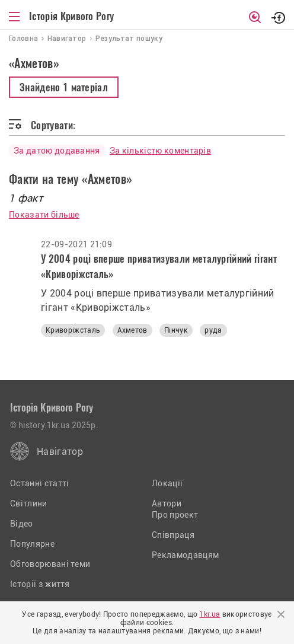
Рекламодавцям (185, 555)
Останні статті (39, 483)
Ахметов (132, 330)
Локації (167, 483)
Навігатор (60, 452)
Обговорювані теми (50, 564)
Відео (22, 524)
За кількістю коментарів (160, 151)
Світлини (29, 503)
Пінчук (176, 330)
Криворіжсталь (73, 330)
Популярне (32, 544)
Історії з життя (40, 584)
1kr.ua (210, 614)
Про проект (175, 515)
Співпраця (173, 535)
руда (213, 330)
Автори (167, 503)
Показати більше (44, 215)
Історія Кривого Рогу (71, 16)
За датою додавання (57, 151)
